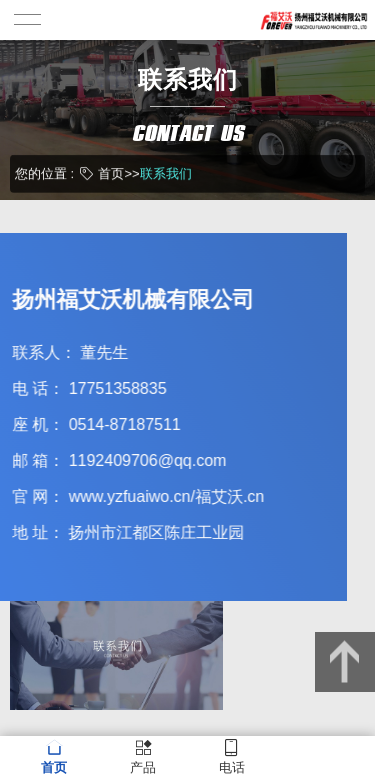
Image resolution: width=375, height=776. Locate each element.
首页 (111, 172)
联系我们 (166, 172)
